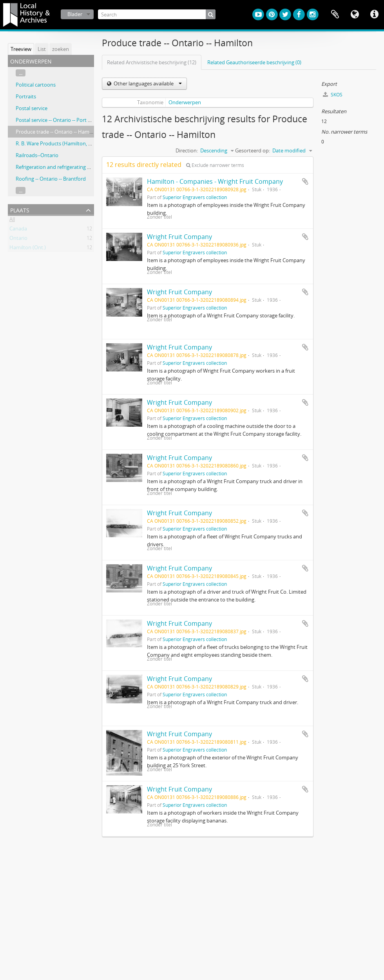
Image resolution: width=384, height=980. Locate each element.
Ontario (18, 239)
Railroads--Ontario (37, 155)
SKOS (333, 95)
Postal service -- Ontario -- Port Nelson (60, 120)
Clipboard (335, 14)
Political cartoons (36, 85)
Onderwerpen (185, 102)
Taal (355, 14)
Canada (18, 230)
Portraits (26, 96)
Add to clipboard (305, 181)
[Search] (157, 14)
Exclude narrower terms (215, 165)
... (21, 73)
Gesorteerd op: (253, 150)
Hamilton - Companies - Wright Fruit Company (215, 181)
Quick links (374, 14)
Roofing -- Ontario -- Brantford (51, 179)
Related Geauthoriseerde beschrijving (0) (254, 62)
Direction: (187, 150)
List (42, 49)
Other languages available (147, 83)
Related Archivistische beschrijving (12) (152, 62)
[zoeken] (211, 14)
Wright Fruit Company (179, 237)
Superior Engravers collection (195, 197)
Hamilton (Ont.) (28, 249)
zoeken (61, 49)
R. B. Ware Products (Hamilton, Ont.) (58, 143)
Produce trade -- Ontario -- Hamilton (58, 132)
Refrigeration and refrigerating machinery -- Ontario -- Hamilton (89, 167)
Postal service (32, 108)
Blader (75, 14)
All (12, 221)
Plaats (20, 209)
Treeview (21, 49)
